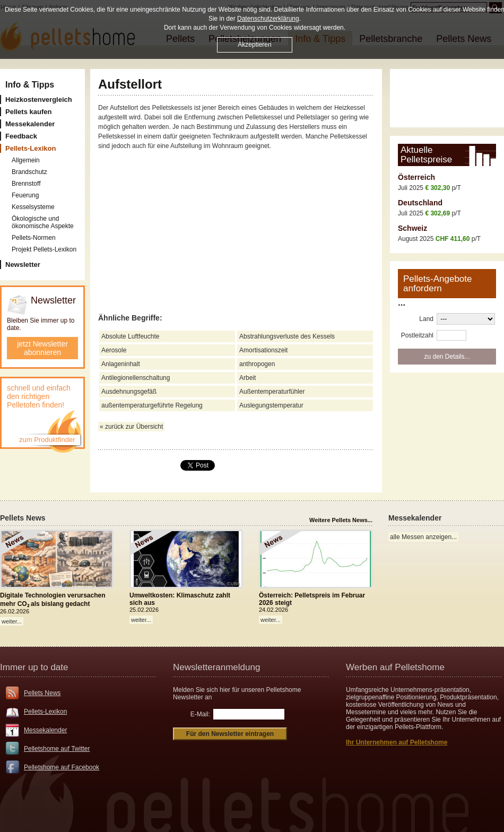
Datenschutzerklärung (268, 19)
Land (426, 319)
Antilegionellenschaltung (136, 378)
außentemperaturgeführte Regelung (152, 405)
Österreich (416, 177)
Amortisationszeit (263, 350)
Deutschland (420, 203)
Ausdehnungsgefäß (129, 392)
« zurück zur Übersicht (131, 427)
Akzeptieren (254, 45)
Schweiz (412, 228)
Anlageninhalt (121, 364)
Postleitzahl (417, 335)
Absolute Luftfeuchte (130, 336)
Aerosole (114, 350)
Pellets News (42, 693)
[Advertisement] (451, 98)
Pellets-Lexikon (45, 712)
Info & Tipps (30, 85)
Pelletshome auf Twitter (57, 749)
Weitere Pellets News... (341, 520)
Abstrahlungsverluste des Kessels (287, 336)
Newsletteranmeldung (216, 667)
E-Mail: (200, 714)
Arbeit (247, 378)
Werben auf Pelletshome (395, 667)
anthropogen (257, 364)
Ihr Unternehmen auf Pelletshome (397, 742)
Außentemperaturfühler (272, 392)
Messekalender (45, 730)
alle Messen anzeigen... (423, 537)
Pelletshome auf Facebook (62, 767)
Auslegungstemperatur (271, 405)
